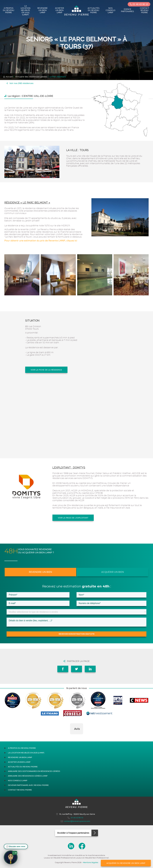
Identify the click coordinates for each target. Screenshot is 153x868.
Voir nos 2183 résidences (20, 83)
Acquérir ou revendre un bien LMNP (126, 863)
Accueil (8, 77)
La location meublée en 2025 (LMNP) (26, 10)
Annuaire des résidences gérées (31, 77)
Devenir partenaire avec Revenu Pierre (28, 785)
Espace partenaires (127, 10)
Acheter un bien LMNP (59, 10)
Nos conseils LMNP (111, 10)
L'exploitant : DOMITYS (69, 468)
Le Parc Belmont (58, 77)
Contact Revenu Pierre (145, 10)
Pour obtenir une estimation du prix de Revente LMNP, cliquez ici (41, 241)
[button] (70, 737)
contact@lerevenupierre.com (75, 821)
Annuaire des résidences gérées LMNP (28, 776)
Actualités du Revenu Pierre (94, 10)
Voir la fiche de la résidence (46, 370)
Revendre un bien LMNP (42, 10)
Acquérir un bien (113, 572)
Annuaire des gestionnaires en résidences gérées (34, 771)
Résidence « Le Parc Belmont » (27, 203)
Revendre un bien (40, 572)
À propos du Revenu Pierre (9, 10)
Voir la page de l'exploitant (73, 518)
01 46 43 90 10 (139, 4)
